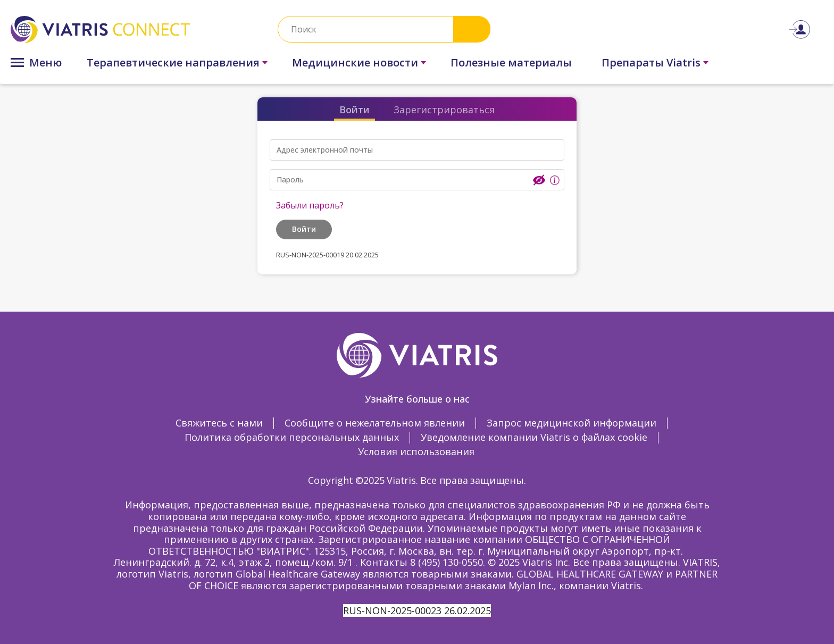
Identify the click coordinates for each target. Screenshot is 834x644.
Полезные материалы (511, 62)
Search (472, 29)
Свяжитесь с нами (219, 423)
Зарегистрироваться (444, 110)
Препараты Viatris (651, 62)
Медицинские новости (355, 62)
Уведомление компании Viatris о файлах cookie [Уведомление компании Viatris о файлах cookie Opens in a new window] (534, 437)
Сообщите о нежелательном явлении (375, 423)
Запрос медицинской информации (572, 423)
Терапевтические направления (173, 62)
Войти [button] (304, 229)
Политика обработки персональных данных (292, 437)
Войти (355, 110)
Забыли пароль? (310, 205)
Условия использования (416, 451)
